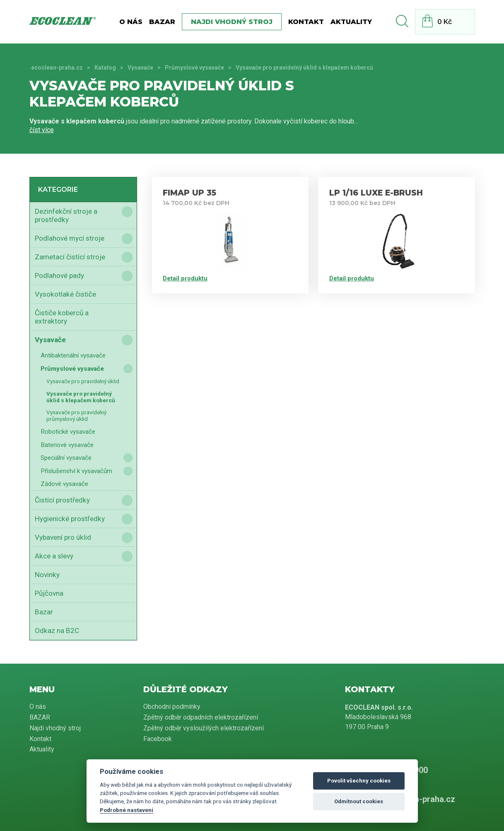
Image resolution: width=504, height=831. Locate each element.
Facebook (158, 739)
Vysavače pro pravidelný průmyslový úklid (76, 415)
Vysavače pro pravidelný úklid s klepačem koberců (81, 397)
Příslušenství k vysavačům (76, 471)
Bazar (44, 612)
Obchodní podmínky (172, 707)
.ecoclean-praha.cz (56, 68)
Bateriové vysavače (67, 445)
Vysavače (140, 68)
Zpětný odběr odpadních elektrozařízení (201, 717)
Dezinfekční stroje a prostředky (66, 215)
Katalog (105, 68)
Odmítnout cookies (359, 801)
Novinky (47, 575)
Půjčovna (49, 593)
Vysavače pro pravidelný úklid (83, 381)
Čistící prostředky (62, 500)
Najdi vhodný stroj (232, 22)
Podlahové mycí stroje (70, 238)
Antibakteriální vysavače (73, 355)
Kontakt (306, 22)
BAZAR (162, 22)
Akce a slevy (54, 556)
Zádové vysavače (64, 484)
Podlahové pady (59, 275)
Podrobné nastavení (127, 810)
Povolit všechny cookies (359, 781)
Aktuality (351, 22)
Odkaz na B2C (57, 630)
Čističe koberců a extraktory (62, 317)
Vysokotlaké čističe (65, 294)
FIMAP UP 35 (189, 193)
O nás (131, 22)
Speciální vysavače (66, 458)
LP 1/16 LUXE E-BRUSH (376, 193)
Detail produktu (185, 278)
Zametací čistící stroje (70, 257)
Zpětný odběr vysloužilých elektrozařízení (204, 728)
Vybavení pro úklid (63, 537)
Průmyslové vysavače (194, 68)
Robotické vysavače (68, 432)
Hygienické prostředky (70, 519)
